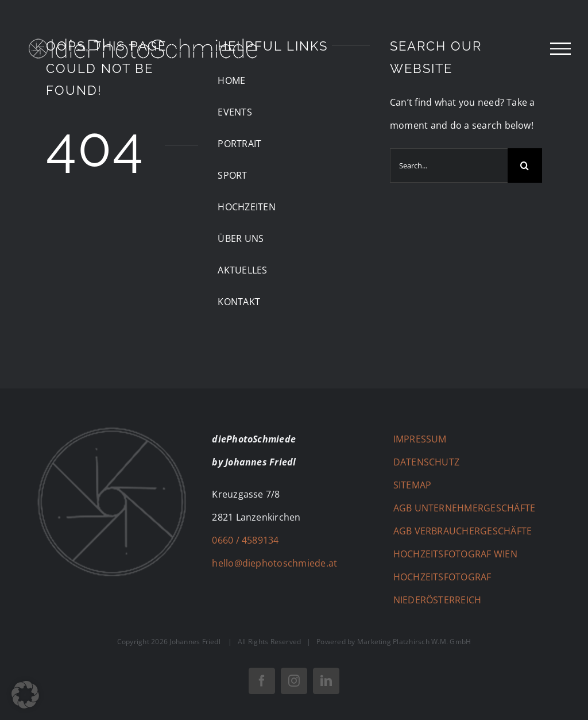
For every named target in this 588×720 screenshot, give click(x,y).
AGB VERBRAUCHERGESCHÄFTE (463, 531)
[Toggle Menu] (560, 49)
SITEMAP (413, 485)
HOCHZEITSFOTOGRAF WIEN (455, 554)
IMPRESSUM (420, 439)
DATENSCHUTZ (427, 462)
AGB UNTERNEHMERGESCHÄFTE (465, 508)
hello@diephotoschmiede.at (274, 563)
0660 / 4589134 (245, 540)
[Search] (525, 165)
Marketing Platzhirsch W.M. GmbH (414, 642)
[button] (25, 695)
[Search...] (449, 165)
